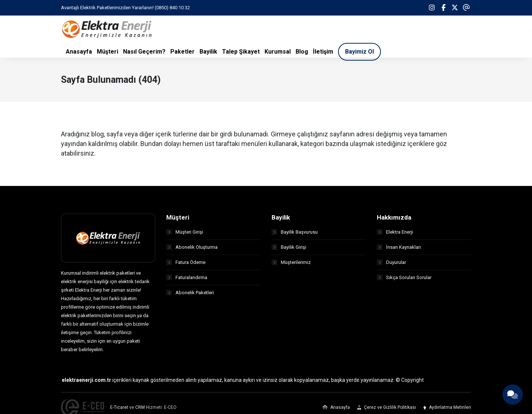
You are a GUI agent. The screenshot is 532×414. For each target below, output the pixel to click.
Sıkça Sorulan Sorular (404, 277)
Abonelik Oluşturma (192, 247)
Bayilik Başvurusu (295, 232)
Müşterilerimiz (291, 262)
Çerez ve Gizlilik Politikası (387, 407)
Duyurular (391, 262)
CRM (140, 407)
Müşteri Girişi (185, 232)
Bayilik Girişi (289, 247)
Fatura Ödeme (186, 262)
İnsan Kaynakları (399, 247)
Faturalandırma (187, 277)
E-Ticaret (119, 407)
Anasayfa (336, 407)
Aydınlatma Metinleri (447, 407)
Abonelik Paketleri (190, 293)
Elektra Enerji (395, 232)
